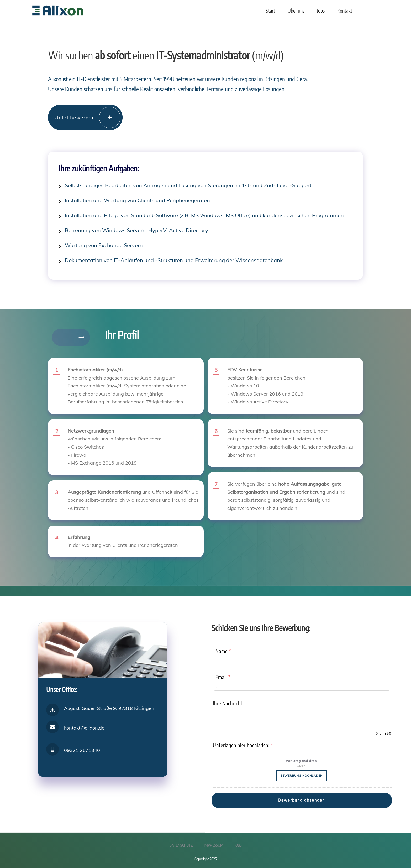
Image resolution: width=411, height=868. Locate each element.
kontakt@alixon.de (84, 726)
